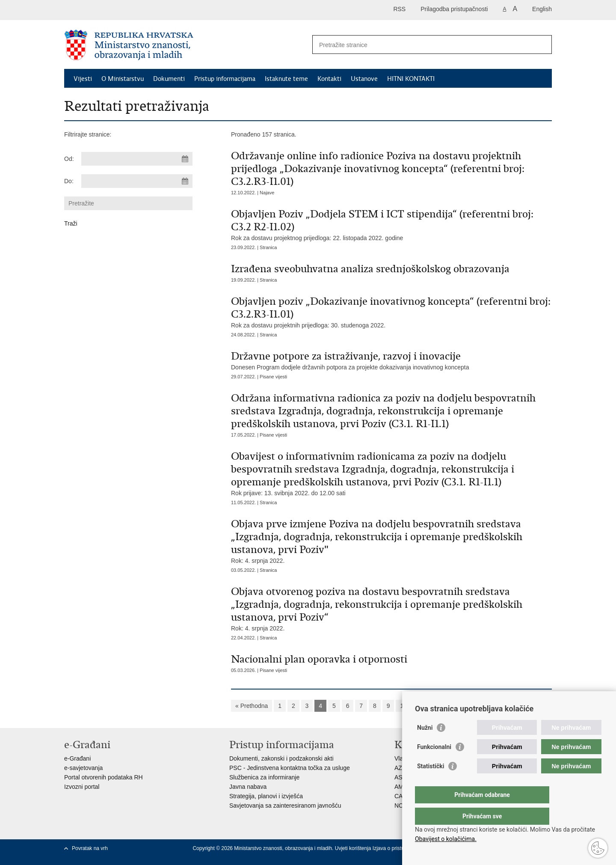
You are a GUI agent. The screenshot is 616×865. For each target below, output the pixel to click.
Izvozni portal (82, 787)
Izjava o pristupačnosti (398, 848)
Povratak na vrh (90, 848)
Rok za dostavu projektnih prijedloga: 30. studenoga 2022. (391, 312)
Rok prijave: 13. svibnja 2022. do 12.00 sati (391, 473)
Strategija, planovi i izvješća (266, 796)
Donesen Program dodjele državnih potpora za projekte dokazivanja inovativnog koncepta (391, 360)
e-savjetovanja (83, 768)
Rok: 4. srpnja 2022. (391, 541)
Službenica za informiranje (264, 777)
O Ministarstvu (123, 79)
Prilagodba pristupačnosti (454, 9)
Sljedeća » (431, 706)
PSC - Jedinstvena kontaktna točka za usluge (290, 768)
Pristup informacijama (225, 79)
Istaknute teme (286, 79)
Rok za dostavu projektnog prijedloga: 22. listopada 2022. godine (391, 224)
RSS (399, 9)
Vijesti (83, 79)
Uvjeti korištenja (354, 848)
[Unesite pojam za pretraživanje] (423, 45)
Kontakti (329, 79)
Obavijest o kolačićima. (446, 839)
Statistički (431, 783)
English (542, 9)
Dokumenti (169, 79)
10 (403, 706)
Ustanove (364, 79)
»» (459, 706)
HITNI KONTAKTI (411, 79)
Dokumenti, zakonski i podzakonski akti (281, 758)
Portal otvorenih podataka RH (104, 777)
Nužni (425, 745)
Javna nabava (248, 787)
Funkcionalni (434, 764)
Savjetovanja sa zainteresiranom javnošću (285, 806)
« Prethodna (252, 706)
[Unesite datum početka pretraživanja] (137, 159)
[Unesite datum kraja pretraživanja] (137, 181)
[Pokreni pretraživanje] (542, 45)
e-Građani (77, 758)
